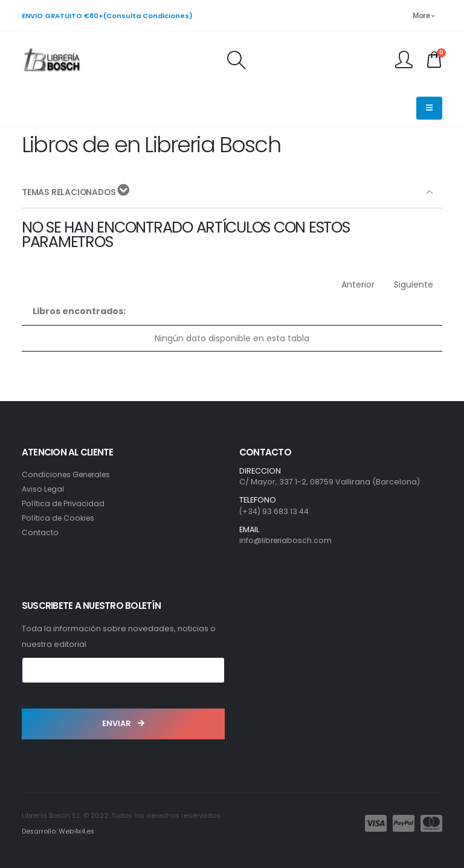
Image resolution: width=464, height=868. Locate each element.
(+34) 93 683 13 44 (274, 511)
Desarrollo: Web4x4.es (59, 831)
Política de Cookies (59, 518)
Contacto (40, 532)
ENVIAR (123, 723)
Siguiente (414, 285)
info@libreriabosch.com (287, 540)
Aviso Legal (43, 489)
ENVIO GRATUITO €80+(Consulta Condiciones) (107, 16)
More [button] (424, 16)
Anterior (358, 285)
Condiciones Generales (69, 474)
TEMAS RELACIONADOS (77, 192)
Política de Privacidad (64, 503)
